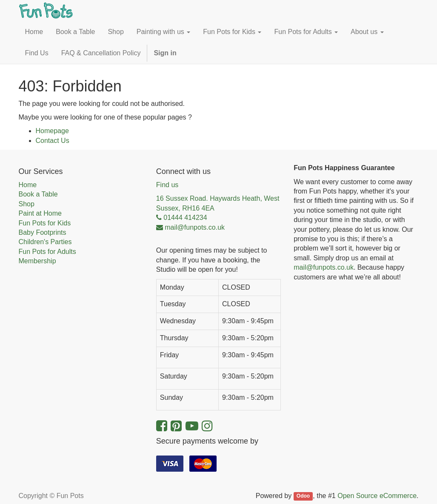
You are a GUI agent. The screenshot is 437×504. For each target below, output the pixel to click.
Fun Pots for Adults (47, 252)
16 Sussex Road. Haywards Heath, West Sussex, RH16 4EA (218, 203)
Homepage (52, 131)
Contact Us (53, 141)
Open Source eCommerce (377, 496)
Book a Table (38, 194)
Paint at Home (40, 213)
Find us (167, 185)
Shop (27, 204)
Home (28, 185)
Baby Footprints (43, 232)
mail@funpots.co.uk (324, 267)
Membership (37, 261)
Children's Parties (45, 242)
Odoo (303, 496)
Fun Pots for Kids (45, 223)
